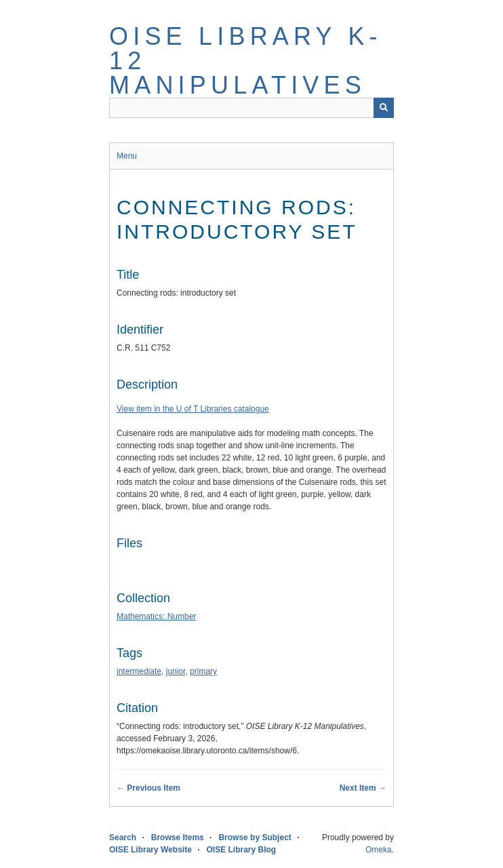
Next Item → (363, 788)
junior (176, 671)
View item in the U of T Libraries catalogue (193, 409)
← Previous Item (148, 788)
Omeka (379, 850)
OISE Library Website (150, 850)
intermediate (139, 671)
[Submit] (384, 108)
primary (203, 671)
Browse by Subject (255, 837)
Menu (127, 156)
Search (123, 837)
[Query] (251, 108)
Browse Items (178, 837)
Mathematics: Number (156, 616)
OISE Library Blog (242, 850)
